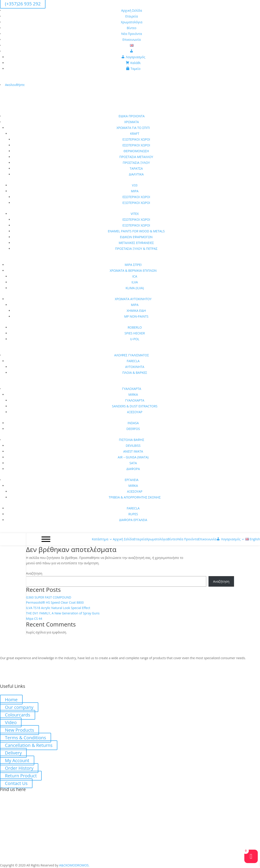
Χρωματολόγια (132, 22)
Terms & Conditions (26, 738)
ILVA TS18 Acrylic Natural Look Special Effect (58, 608)
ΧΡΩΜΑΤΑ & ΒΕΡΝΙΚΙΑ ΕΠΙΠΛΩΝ (133, 270)
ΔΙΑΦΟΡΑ (133, 469)
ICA (135, 276)
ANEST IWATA (133, 451)
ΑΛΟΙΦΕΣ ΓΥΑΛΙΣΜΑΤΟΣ (132, 355)
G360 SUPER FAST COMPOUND (49, 597)
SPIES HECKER (135, 333)
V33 (135, 185)
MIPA (135, 191)
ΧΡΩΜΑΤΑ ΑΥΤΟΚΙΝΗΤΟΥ (133, 299)
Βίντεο (132, 28)
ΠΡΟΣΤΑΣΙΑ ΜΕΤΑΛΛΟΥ (136, 157)
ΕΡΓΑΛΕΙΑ (132, 480)
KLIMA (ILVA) (135, 288)
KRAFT (135, 134)
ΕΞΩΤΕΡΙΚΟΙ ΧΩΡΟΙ (136, 139)
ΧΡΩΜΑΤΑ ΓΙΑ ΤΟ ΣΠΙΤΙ (133, 128)
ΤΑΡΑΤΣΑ (136, 168)
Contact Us (16, 783)
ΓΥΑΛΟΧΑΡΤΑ (132, 389)
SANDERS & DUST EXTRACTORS (135, 406)
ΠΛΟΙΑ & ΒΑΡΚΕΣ (135, 373)
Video (11, 722)
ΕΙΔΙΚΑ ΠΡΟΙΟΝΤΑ (131, 116)
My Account (17, 760)
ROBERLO (135, 327)
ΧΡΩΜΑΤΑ (132, 122)
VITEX (135, 214)
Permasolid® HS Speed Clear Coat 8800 (55, 602)
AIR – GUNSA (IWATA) (133, 457)
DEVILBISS (133, 446)
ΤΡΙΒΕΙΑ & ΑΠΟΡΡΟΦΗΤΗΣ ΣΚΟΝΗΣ (135, 497)
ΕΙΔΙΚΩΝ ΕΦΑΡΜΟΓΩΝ (136, 237)
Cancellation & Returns (29, 745)
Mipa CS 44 (34, 619)
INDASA (133, 423)
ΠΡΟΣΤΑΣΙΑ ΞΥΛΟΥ (136, 163)
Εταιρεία (131, 16)
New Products (19, 730)
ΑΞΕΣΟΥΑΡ (135, 412)
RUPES (133, 514)
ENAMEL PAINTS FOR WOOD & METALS (136, 231)
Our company (19, 707)
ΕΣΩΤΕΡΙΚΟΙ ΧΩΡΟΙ (136, 145)
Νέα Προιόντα (131, 34)
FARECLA (133, 361)
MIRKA (133, 394)
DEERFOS (133, 429)
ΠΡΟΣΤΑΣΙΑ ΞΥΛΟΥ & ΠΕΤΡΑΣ (136, 249)
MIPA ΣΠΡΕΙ (133, 265)
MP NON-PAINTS (136, 316)
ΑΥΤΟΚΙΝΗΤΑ (135, 367)
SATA (133, 463)
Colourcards (18, 715)
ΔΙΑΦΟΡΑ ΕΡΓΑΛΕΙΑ (133, 520)
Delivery (13, 753)
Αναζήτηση (34, 573)
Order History (19, 768)
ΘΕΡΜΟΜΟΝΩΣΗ (136, 151)
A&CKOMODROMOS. (74, 865)
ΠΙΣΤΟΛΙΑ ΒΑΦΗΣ (132, 440)
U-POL (135, 339)
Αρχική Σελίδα (132, 10)
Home (11, 700)
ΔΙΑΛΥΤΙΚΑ (136, 174)
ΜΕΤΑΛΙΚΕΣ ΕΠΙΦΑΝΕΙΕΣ (136, 243)
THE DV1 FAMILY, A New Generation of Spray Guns (63, 613)
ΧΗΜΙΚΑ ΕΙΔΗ (136, 311)
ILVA (135, 282)
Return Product (21, 776)
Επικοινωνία (132, 40)
